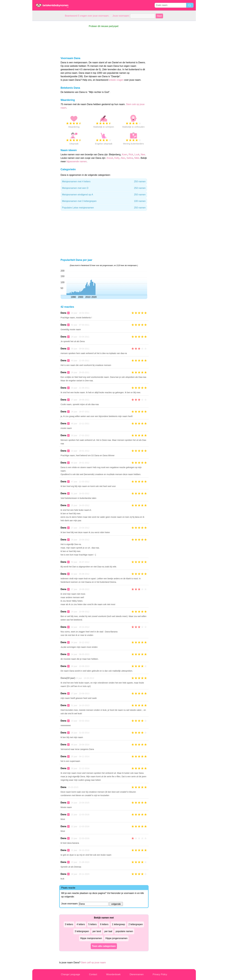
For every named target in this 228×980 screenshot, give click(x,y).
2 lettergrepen (136, 924)
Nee (143, 155)
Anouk (110, 158)
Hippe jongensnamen (116, 938)
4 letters (81, 924)
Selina (130, 158)
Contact (93, 974)
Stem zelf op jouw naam (93, 963)
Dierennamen (137, 974)
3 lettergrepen (82, 931)
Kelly (117, 158)
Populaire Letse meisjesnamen (104, 208)
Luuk (137, 155)
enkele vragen (116, 80)
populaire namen (124, 931)
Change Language (71, 974)
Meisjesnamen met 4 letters (104, 182)
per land (97, 931)
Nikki (137, 158)
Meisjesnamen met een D (104, 188)
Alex (123, 158)
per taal (108, 931)
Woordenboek (113, 974)
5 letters (93, 924)
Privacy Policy (160, 974)
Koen (125, 155)
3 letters (69, 924)
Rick (131, 155)
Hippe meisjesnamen (91, 938)
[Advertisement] (44, 64)
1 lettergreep (119, 924)
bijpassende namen (77, 161)
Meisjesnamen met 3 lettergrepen (104, 201)
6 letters (104, 924)
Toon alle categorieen (104, 946)
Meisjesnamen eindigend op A (104, 195)
